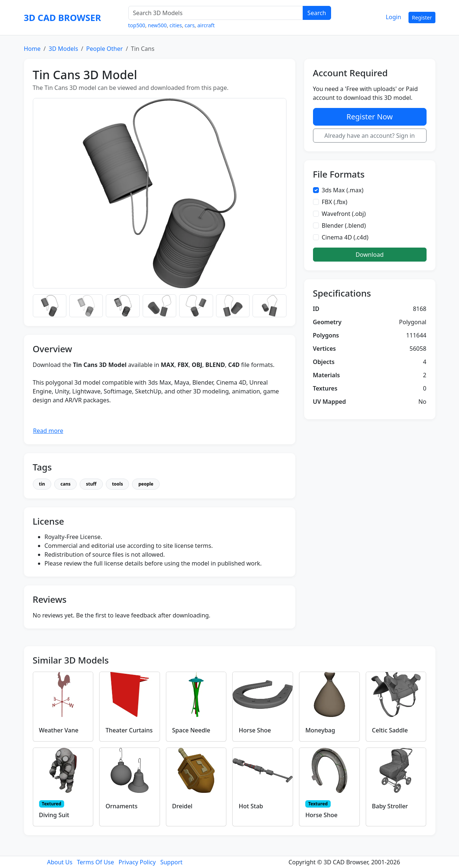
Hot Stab (251, 806)
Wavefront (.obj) (344, 214)
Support (171, 862)
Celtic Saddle (390, 730)
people (146, 484)
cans (65, 484)
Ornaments (121, 806)
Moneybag (320, 730)
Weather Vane (59, 730)
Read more (48, 431)
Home (32, 49)
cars (190, 25)
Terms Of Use (96, 862)
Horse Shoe (255, 730)
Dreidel (182, 806)
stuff (91, 484)
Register (422, 17)
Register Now (370, 117)
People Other (105, 49)
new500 (157, 25)
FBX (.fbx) (335, 202)
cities (176, 25)
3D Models (63, 49)
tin (42, 484)
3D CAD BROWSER (62, 17)
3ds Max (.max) (343, 190)
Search (317, 13)
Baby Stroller (390, 806)
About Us (60, 862)
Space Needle (191, 730)
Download (369, 255)
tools (118, 484)
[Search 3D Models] (216, 13)
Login (393, 17)
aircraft (206, 25)
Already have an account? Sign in (370, 136)
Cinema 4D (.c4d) (345, 237)
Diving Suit (54, 815)
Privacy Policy (137, 862)
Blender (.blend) (344, 225)
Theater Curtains (129, 730)
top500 (137, 25)
